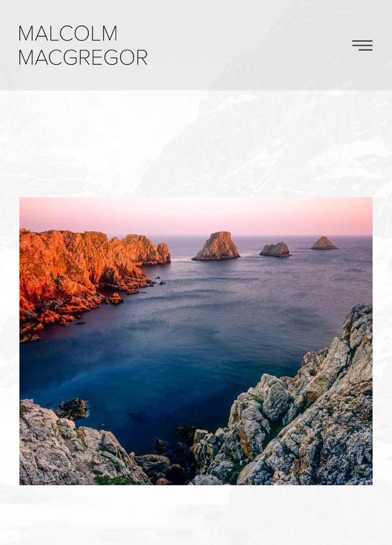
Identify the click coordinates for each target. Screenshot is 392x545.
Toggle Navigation (362, 45)
